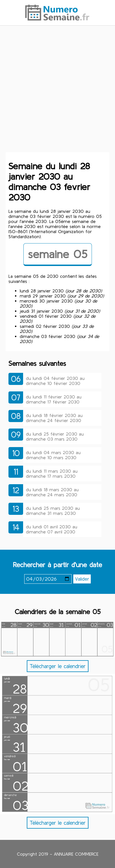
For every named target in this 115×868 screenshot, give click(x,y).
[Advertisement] (57, 92)
